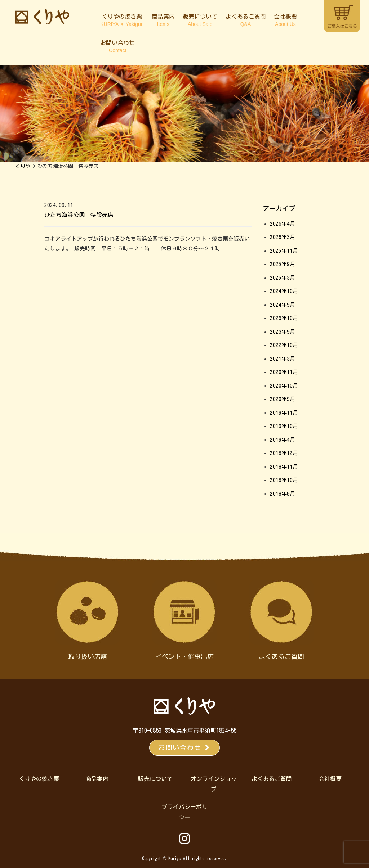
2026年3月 (283, 237)
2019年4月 (283, 440)
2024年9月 (283, 305)
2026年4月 (283, 224)
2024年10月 (284, 291)
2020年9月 (283, 399)
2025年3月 (283, 278)
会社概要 (285, 20)
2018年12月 (284, 453)
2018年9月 (283, 494)
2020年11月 (284, 372)
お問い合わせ (117, 47)
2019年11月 (284, 413)
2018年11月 (284, 467)
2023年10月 (284, 318)
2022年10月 (284, 345)
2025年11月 (284, 251)
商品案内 (163, 20)
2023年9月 (283, 332)
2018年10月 (284, 480)
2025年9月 (283, 264)
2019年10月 (284, 426)
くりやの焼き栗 (122, 20)
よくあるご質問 (246, 20)
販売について (200, 20)
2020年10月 (284, 386)
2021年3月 (283, 359)
